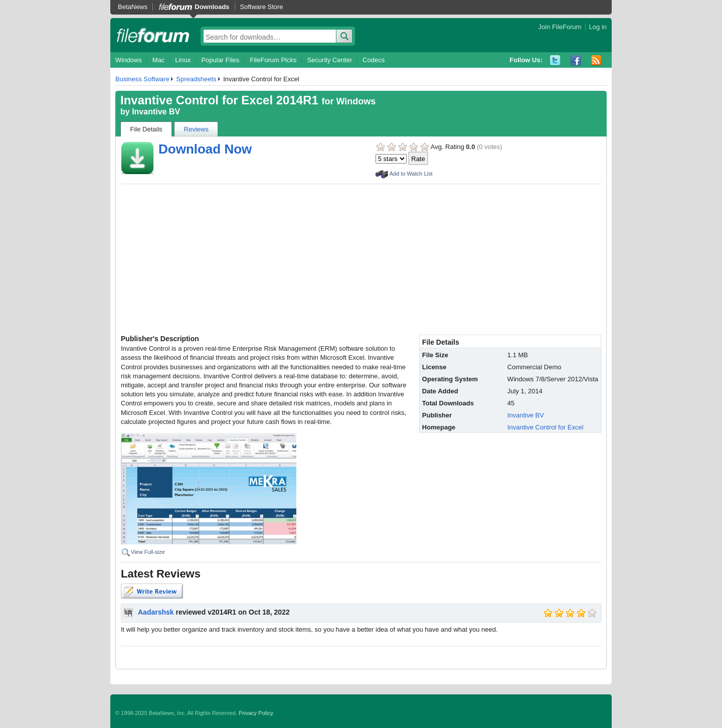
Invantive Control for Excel (546, 427)
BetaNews (133, 7)
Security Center (329, 60)
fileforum (153, 35)
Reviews (196, 129)
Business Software (142, 79)
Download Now (205, 149)
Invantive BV (156, 112)
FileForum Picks (273, 60)
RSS (596, 60)
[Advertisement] (361, 259)
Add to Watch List (411, 174)
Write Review (152, 591)
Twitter (555, 60)
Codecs (374, 60)
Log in (598, 27)
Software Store (262, 7)
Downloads (212, 7)
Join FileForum (560, 27)
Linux (183, 60)
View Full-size (148, 552)
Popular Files (220, 60)
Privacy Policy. (256, 713)
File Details (146, 129)
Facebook (576, 60)
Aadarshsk (156, 612)
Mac (159, 60)
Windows (129, 60)
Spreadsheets (196, 79)
